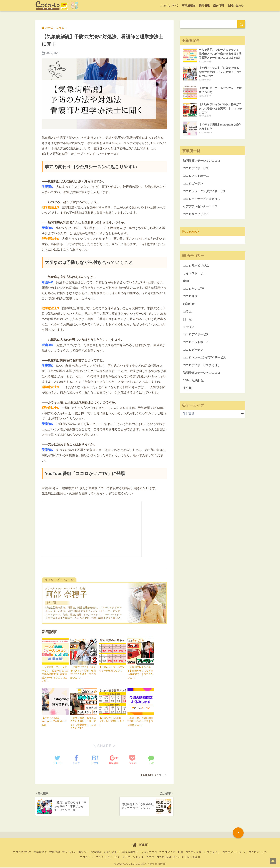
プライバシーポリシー (76, 853)
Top (272, 860)
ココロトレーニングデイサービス (206, 192)
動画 (186, 282)
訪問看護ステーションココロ (203, 161)
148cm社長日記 (194, 383)
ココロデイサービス (197, 168)
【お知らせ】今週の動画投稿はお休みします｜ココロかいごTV (140, 721)
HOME (140, 845)
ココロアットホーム (197, 176)
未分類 (188, 390)
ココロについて (169, 5)
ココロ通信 (191, 297)
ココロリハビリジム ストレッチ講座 (178, 858)
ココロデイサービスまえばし (203, 199)
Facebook (191, 232)
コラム (162, 775)
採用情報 (204, 5)
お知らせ (189, 305)
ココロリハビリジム (197, 215)
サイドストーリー (195, 274)
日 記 (188, 321)
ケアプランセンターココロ (201, 207)
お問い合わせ (236, 5)
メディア (189, 328)
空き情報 (219, 5)
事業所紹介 (189, 5)
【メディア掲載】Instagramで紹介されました (54, 721)
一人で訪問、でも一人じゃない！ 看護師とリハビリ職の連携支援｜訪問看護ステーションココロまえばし (55, 674)
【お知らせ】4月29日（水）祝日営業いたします (112, 721)
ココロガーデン (194, 184)
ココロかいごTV (194, 290)
